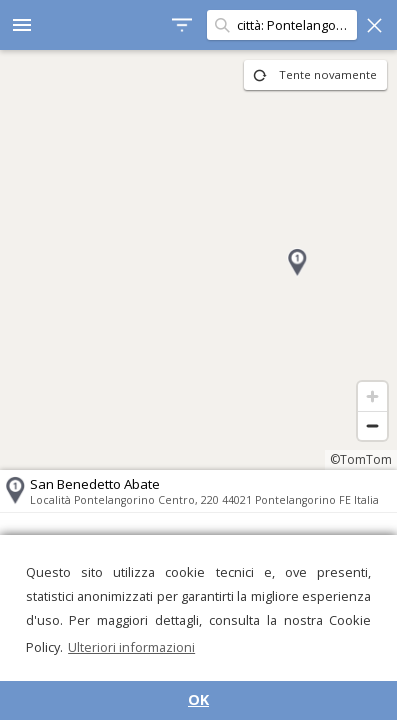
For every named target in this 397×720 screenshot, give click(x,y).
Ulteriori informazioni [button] (131, 647)
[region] (198, 260)
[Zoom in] (372, 396)
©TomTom (361, 459)
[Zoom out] (372, 425)
